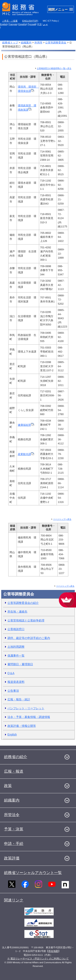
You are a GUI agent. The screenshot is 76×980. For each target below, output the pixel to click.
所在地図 (53, 951)
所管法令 (12, 815)
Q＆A (11, 673)
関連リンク (14, 900)
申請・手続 (14, 844)
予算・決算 (14, 829)
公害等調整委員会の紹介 (23, 603)
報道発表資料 (16, 682)
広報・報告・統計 (19, 699)
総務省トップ (10, 42)
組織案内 (26, 42)
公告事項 (13, 691)
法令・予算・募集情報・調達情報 (29, 717)
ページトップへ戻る (62, 519)
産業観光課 (26, 454)
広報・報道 (14, 771)
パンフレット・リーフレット (26, 708)
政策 (8, 786)
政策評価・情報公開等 (22, 726)
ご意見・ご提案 (10, 21)
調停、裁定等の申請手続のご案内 (29, 638)
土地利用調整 (16, 647)
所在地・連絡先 (17, 612)
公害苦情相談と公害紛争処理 (26, 620)
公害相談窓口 (16, 629)
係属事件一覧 (16, 656)
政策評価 (12, 858)
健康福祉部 (26, 425)
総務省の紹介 (16, 757)
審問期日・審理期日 (20, 664)
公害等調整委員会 (56, 42)
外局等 (38, 42)
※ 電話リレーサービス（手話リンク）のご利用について (38, 959)
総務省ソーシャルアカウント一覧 (33, 873)
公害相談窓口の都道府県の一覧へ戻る (54, 68)
